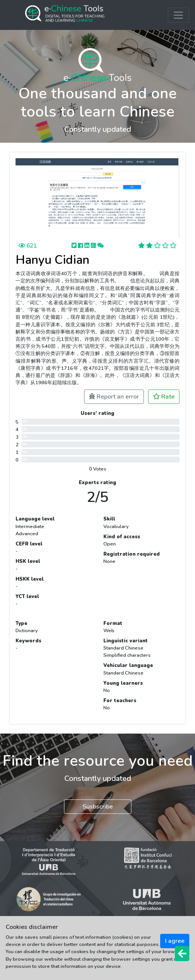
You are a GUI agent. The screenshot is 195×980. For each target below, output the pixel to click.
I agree (175, 941)
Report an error (114, 397)
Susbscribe (98, 807)
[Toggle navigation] (178, 15)
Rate (164, 397)
